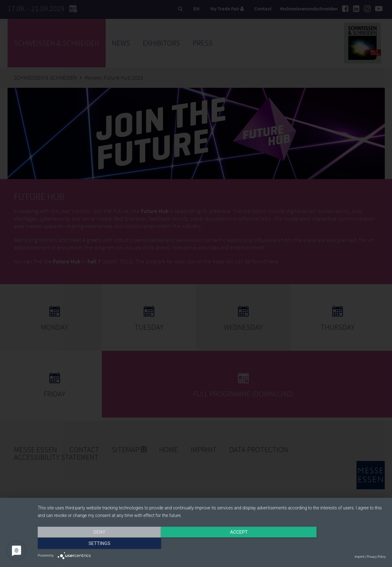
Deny (90, 544)
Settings (334, 544)
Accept (212, 544)
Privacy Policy (376, 557)
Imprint (359, 557)
